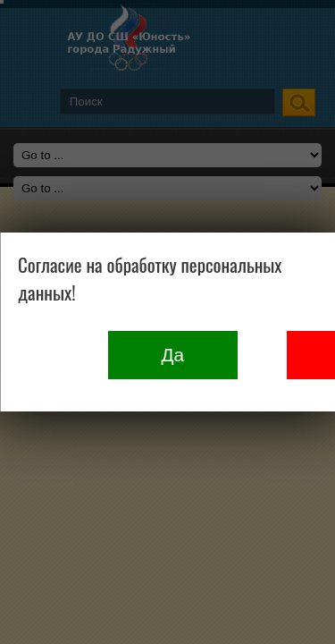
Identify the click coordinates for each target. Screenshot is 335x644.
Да (172, 355)
